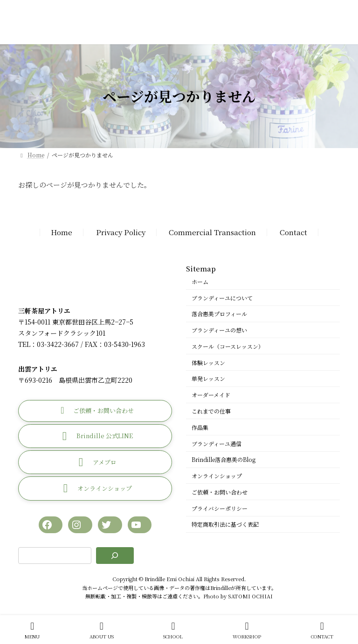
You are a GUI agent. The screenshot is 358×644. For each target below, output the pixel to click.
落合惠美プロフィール (219, 314)
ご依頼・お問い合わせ (220, 492)
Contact (293, 232)
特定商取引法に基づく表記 (225, 525)
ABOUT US (102, 630)
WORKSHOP (247, 630)
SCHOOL (173, 630)
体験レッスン (208, 363)
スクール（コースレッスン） (228, 346)
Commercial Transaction (212, 232)
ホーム (200, 281)
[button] (95, 411)
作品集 (200, 427)
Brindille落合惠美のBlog (224, 460)
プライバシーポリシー (220, 508)
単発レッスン (208, 379)
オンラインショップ (217, 476)
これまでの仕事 (211, 411)
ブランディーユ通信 (217, 444)
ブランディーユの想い (219, 330)
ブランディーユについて (222, 298)
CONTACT (322, 630)
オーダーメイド (211, 395)
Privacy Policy (121, 232)
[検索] (115, 556)
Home (62, 232)
